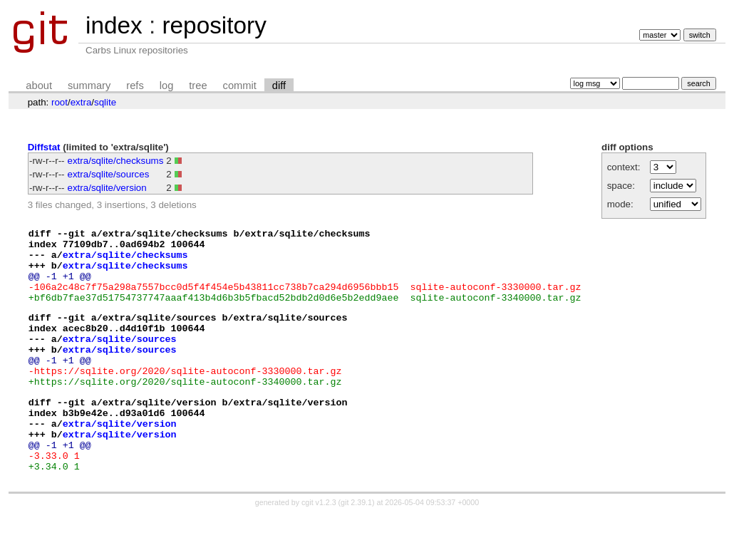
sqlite (105, 102)
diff (279, 85)
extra (81, 102)
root (60, 102)
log (167, 85)
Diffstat (44, 147)
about (39, 85)
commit (240, 85)
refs (135, 85)
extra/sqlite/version (107, 188)
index (114, 25)
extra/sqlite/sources (109, 174)
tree (198, 85)
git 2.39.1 (356, 547)
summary (89, 85)
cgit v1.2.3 (319, 547)
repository (214, 25)
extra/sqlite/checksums (116, 161)
